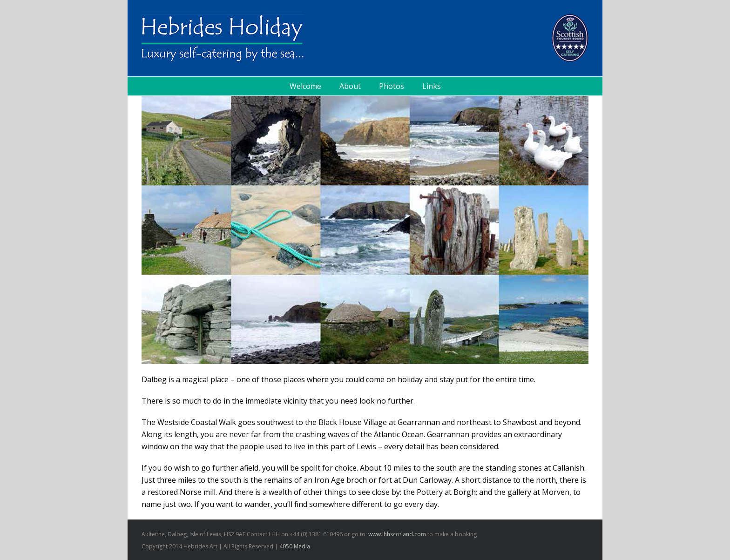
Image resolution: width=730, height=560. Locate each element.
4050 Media (295, 546)
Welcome (305, 86)
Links (432, 86)
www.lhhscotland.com (397, 534)
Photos (392, 86)
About (350, 86)
